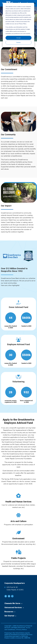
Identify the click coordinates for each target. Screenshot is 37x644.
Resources (9, 612)
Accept (19, 38)
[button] (18, 193)
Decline (18, 42)
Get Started (9, 616)
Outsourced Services (13, 607)
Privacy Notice (22, 630)
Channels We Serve (12, 603)
